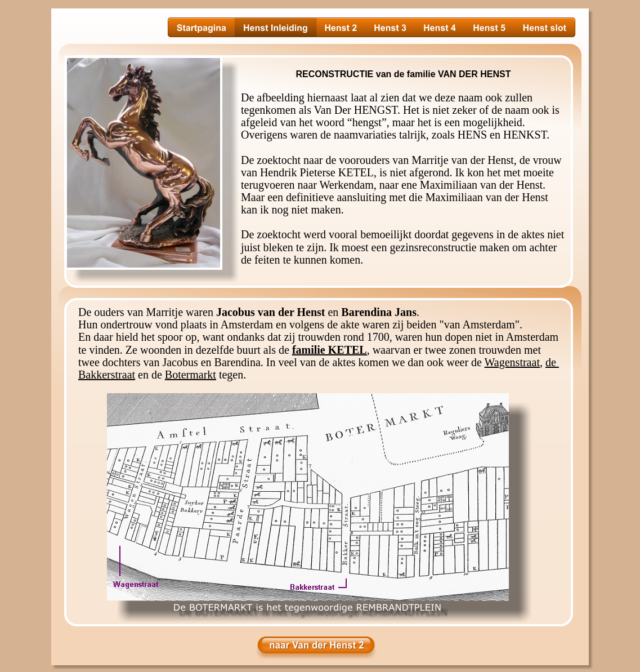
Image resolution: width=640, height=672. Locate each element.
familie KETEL (330, 350)
